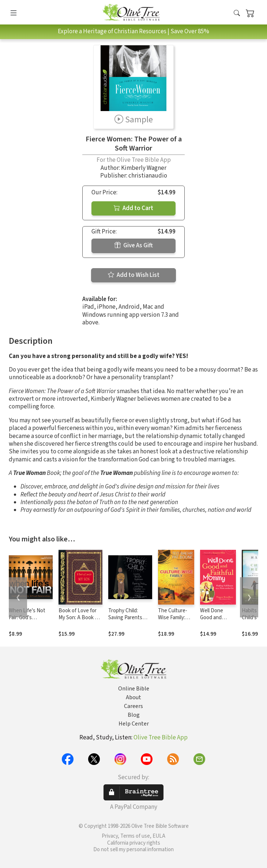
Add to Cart (133, 208)
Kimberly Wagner (144, 168)
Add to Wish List (134, 275)
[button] (237, 14)
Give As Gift (134, 245)
